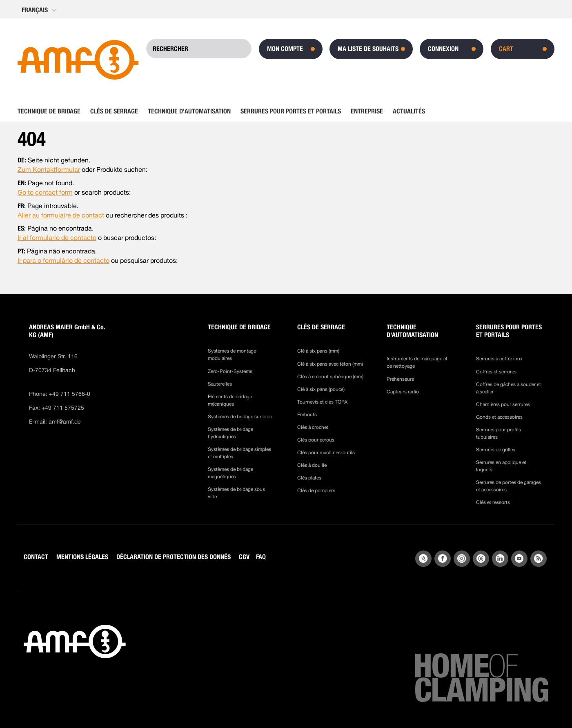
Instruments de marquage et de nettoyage (417, 362)
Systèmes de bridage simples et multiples (239, 453)
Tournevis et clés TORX (322, 402)
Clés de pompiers (316, 491)
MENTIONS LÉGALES (82, 557)
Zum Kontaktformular (49, 170)
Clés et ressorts (493, 502)
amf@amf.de (65, 422)
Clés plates (309, 478)
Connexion (443, 49)
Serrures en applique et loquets (501, 466)
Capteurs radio (403, 392)
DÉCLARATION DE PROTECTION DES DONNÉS (174, 557)
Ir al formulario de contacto (57, 238)
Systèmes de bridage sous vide (236, 493)
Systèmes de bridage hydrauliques (230, 433)
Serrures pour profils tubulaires (499, 433)
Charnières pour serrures (503, 404)
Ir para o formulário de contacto (63, 261)
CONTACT (36, 557)
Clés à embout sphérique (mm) (330, 377)
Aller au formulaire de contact (61, 215)
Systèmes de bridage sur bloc (240, 417)
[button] (40, 10)
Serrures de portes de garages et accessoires (509, 486)
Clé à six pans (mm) (318, 351)
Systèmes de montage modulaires (232, 355)
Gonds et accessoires (499, 417)
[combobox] (199, 49)
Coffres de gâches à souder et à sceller (509, 388)
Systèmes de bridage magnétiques (230, 473)
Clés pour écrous (316, 440)
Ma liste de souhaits (368, 49)
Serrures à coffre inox (499, 359)
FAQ (261, 557)
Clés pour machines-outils (326, 453)
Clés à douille (312, 465)
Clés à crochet (313, 427)
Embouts (307, 415)
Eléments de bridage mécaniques (230, 400)
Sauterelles (220, 384)
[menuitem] (51, 111)
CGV (244, 557)
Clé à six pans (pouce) (321, 389)
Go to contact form (45, 192)
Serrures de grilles (496, 450)
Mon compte (285, 49)
